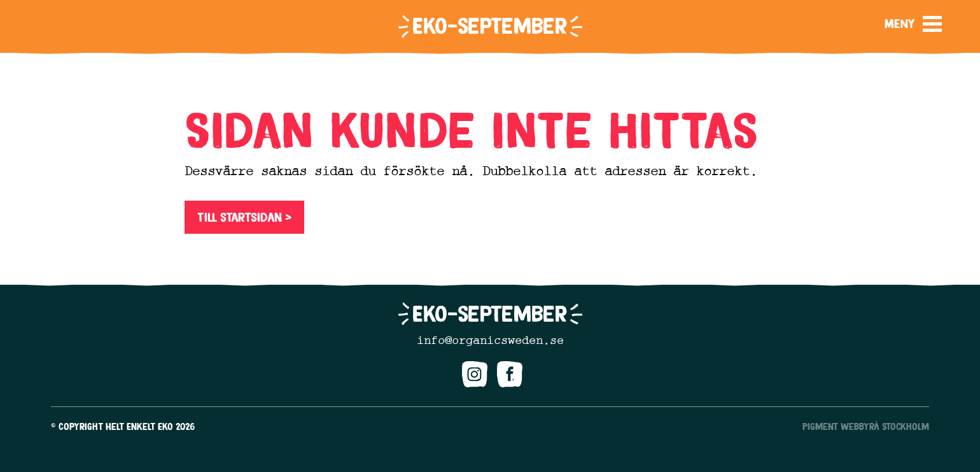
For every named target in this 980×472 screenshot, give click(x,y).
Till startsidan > (244, 217)
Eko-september (490, 26)
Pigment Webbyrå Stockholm (866, 426)
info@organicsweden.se (490, 340)
